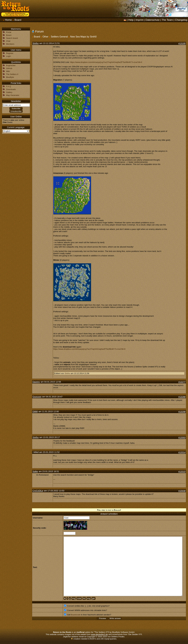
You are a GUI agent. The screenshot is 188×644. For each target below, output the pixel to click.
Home (8, 20)
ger (93, 598)
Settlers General (59, 37)
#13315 (182, 472)
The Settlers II (12, 74)
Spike (35, 471)
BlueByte (10, 77)
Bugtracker (11, 65)
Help (131, 20)
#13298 (182, 412)
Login (9, 56)
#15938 (182, 491)
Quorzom (37, 397)
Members (10, 44)
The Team (167, 20)
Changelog (181, 20)
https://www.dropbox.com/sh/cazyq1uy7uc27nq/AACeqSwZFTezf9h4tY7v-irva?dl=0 (106, 62)
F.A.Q (9, 86)
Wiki (8, 71)
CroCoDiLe (38, 491)
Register (10, 53)
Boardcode (76, 615)
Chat (8, 41)
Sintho (36, 43)
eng (89, 598)
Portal (9, 32)
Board (18, 20)
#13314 (182, 452)
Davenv (36, 382)
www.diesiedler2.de (100, 634)
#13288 (182, 397)
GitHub (9, 68)
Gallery (9, 92)
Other (45, 37)
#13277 (182, 382)
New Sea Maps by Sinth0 (83, 37)
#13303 (182, 438)
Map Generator (13, 95)
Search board (12, 38)
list (84, 598)
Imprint (139, 20)
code (79, 598)
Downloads (11, 89)
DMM (35, 412)
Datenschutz (152, 20)
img (74, 598)
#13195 (182, 43)
